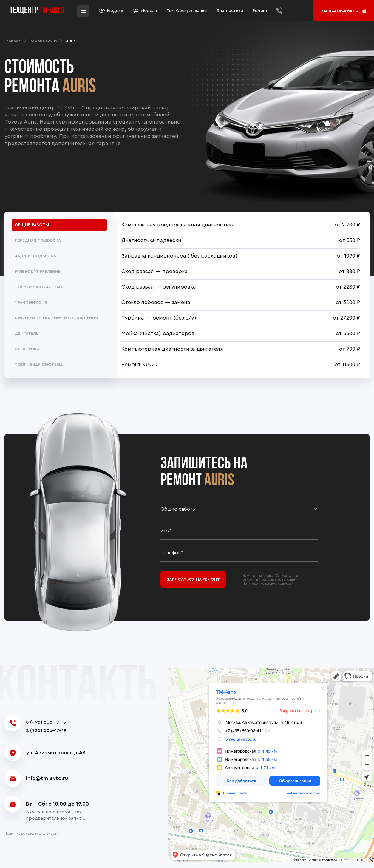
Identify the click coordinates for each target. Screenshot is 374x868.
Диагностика (230, 11)
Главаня (13, 41)
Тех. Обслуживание (187, 11)
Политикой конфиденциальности (268, 583)
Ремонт (260, 11)
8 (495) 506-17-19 (46, 722)
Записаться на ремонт (193, 579)
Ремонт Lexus (43, 41)
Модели (111, 11)
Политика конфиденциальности (31, 833)
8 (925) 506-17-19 (46, 730)
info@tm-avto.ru (47, 778)
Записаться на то (344, 11)
